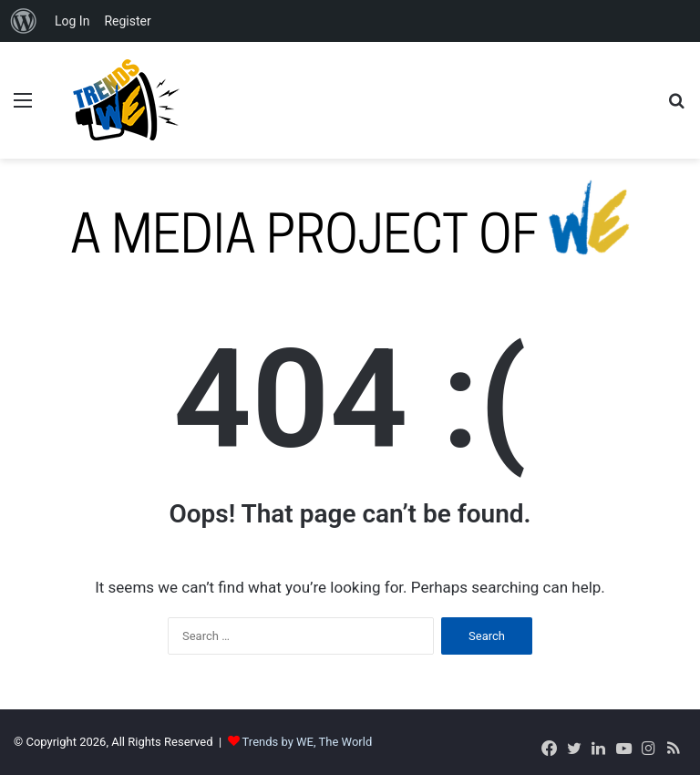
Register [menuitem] (127, 21)
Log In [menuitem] (72, 21)
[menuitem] (24, 21)
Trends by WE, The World (308, 742)
